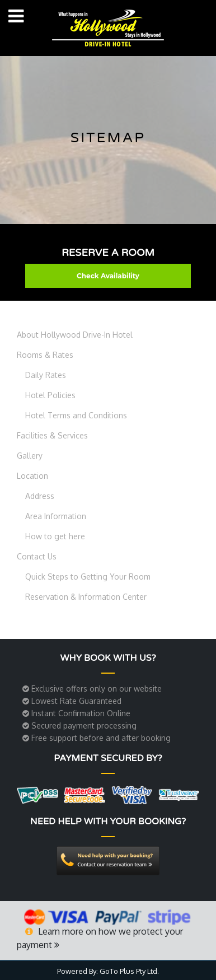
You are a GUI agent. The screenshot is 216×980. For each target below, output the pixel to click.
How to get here (55, 536)
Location (32, 476)
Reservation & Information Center (86, 597)
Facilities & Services (52, 435)
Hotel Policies (50, 395)
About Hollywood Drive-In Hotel (75, 335)
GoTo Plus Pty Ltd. (129, 971)
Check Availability (108, 276)
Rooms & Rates (45, 355)
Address (40, 496)
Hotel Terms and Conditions (76, 415)
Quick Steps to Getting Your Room (88, 577)
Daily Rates (46, 375)
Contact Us (37, 556)
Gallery (30, 456)
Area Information (56, 516)
